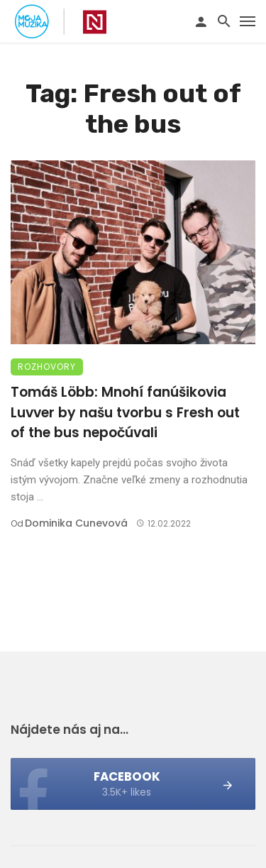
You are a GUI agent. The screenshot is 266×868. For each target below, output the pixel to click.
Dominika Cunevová (76, 523)
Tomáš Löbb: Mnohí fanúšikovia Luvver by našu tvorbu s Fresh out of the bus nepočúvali (125, 412)
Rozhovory (47, 367)
